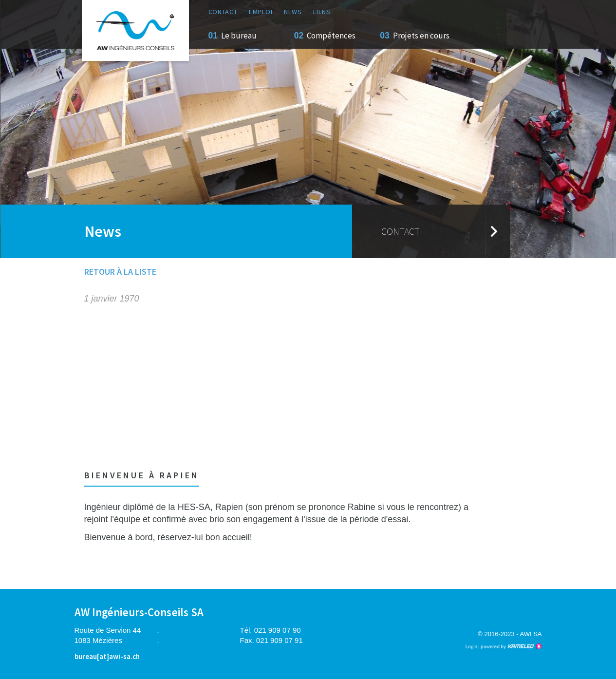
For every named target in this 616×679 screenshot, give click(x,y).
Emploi (261, 12)
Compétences (331, 36)
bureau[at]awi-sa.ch (107, 656)
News (293, 12)
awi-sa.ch (135, 30)
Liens (322, 12)
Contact (223, 12)
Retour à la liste (120, 272)
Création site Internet (510, 646)
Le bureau (239, 36)
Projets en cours (421, 36)
